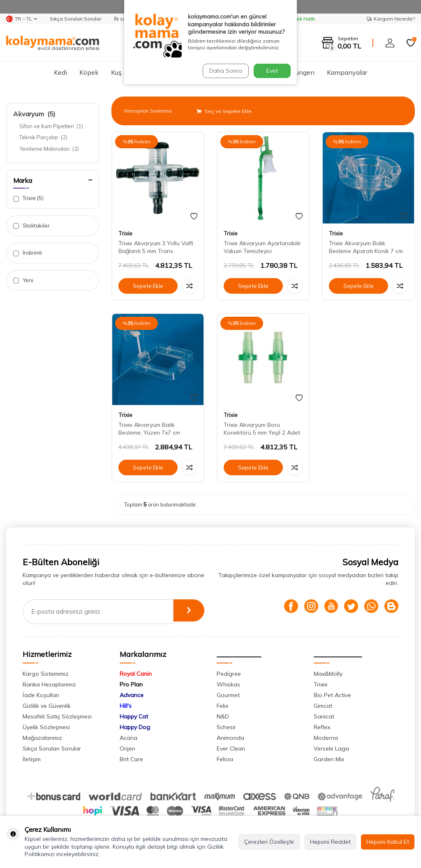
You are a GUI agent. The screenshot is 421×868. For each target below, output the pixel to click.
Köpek (89, 72)
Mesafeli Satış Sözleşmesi (57, 716)
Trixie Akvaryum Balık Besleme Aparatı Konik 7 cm (366, 247)
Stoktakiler (31, 226)
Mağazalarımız (42, 738)
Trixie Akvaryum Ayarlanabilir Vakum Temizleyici (262, 247)
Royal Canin (136, 674)
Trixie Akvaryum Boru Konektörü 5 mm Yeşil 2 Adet (262, 429)
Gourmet (228, 695)
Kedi (60, 72)
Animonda (230, 738)
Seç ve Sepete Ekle (224, 111)
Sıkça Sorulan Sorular (75, 19)
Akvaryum (34, 114)
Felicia (225, 759)
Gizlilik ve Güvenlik (47, 706)
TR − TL (22, 19)
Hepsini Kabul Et (388, 842)
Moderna (326, 738)
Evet (272, 71)
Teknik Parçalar (43, 137)
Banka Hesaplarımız (49, 684)
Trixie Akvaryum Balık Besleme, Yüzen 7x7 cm (149, 429)
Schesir (226, 727)
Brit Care (131, 759)
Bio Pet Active (332, 695)
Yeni (23, 280)
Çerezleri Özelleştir (269, 842)
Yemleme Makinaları (49, 149)
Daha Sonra (224, 71)
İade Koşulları (41, 695)
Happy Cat (134, 716)
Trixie (28, 198)
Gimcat (323, 706)
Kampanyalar (347, 72)
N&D (223, 716)
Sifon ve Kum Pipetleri (51, 126)
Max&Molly (328, 674)
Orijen (127, 748)
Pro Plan (131, 684)
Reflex (322, 727)
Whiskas (228, 684)
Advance (132, 695)
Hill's (126, 706)
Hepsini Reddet (330, 842)
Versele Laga (331, 748)
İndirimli (28, 253)
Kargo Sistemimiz (46, 674)
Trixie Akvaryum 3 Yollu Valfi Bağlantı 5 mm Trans (156, 247)
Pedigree (229, 674)
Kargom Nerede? (391, 19)
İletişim (32, 759)
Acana (128, 738)
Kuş (116, 72)
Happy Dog (135, 727)
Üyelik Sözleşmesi (46, 727)
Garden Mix (329, 759)
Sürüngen (300, 72)
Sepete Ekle (148, 286)
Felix (222, 706)
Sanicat (324, 716)
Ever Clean (231, 748)
